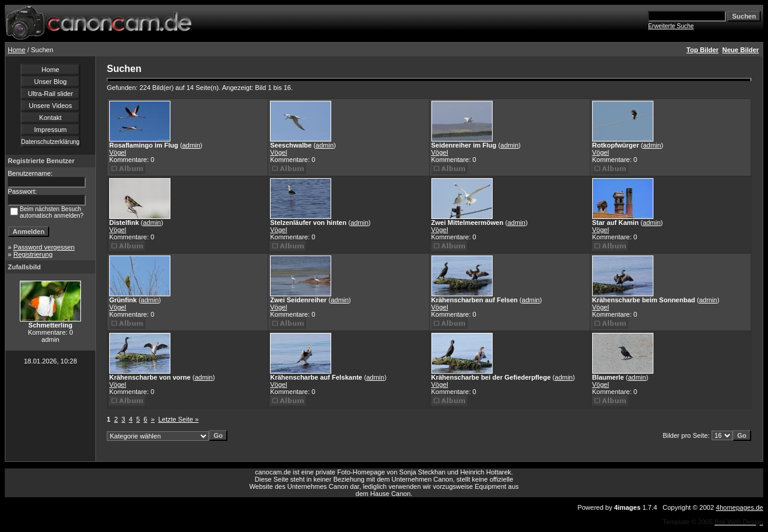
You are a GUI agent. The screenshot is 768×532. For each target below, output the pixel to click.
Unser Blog (50, 82)
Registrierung (33, 254)
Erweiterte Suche (671, 26)
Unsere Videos (50, 106)
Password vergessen (44, 247)
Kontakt (50, 118)
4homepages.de (739, 507)
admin (191, 145)
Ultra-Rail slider (50, 94)
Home (16, 50)
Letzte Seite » (178, 419)
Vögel (118, 152)
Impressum (50, 130)
